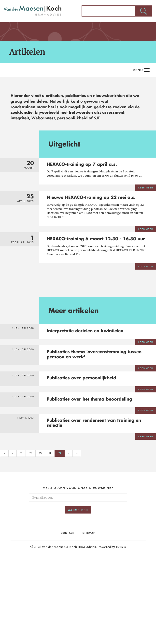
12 (32, 530)
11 (22, 530)
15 (65, 529)
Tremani (121, 624)
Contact (66, 609)
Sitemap (90, 609)
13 (42, 530)
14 (52, 530)
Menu (138, 70)
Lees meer (144, 199)
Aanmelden (78, 587)
